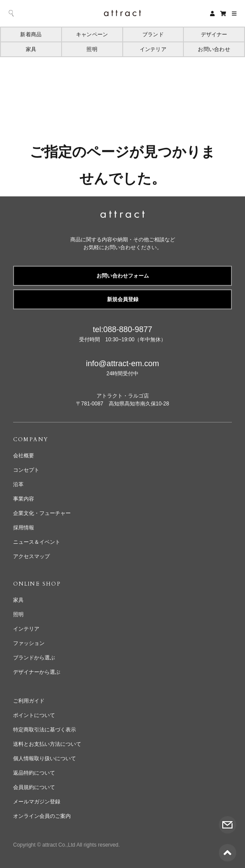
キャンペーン (92, 34)
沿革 (18, 484)
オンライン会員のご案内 (42, 816)
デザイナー (214, 34)
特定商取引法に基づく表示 (45, 730)
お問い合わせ (214, 49)
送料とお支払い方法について (47, 744)
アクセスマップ (31, 556)
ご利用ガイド (29, 701)
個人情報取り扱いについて (45, 758)
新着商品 (31, 34)
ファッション (29, 643)
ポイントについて (34, 715)
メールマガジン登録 (37, 802)
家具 (31, 49)
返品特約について (34, 773)
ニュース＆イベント (37, 542)
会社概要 (24, 456)
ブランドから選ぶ (34, 658)
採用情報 (24, 528)
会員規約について (34, 787)
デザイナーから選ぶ (37, 672)
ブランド (153, 34)
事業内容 (24, 499)
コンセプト (26, 470)
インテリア (153, 49)
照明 (92, 49)
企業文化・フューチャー (42, 513)
